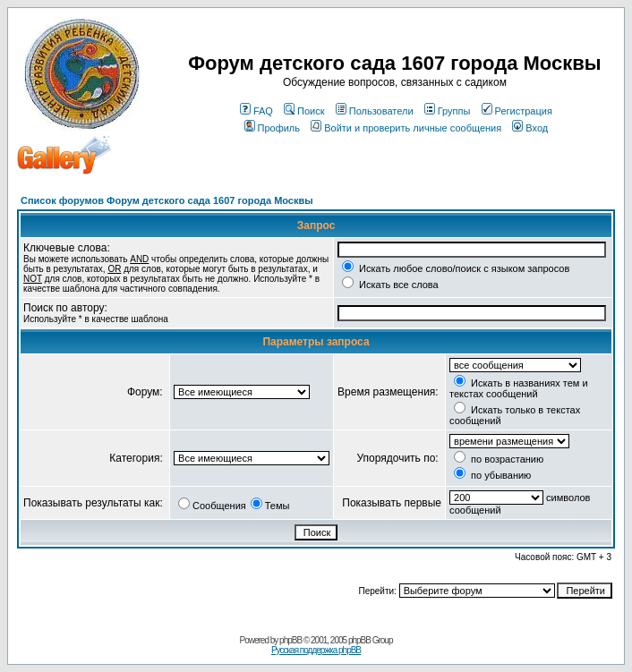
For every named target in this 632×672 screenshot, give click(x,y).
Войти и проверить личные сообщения (406, 128)
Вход (530, 128)
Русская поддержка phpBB (316, 650)
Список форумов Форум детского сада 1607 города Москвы (167, 200)
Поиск (304, 111)
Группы (448, 111)
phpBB (290, 640)
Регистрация (517, 111)
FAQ (256, 111)
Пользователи (375, 111)
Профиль (273, 128)
